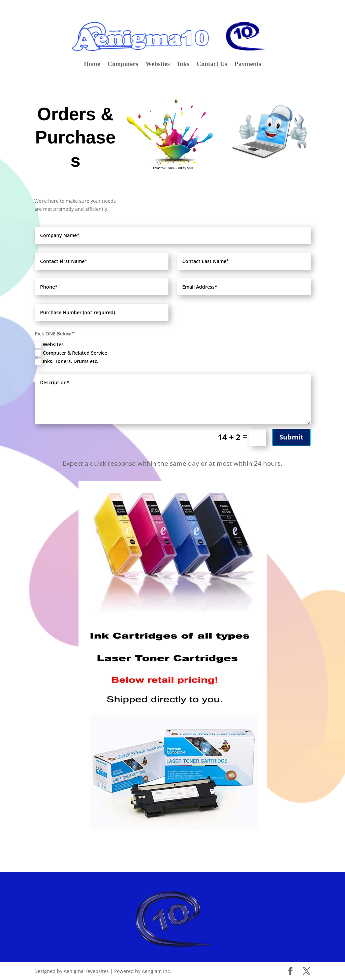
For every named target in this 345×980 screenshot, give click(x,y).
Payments (248, 64)
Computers (123, 64)
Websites (158, 64)
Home (92, 64)
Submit (291, 437)
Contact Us (212, 64)
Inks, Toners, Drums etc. (67, 361)
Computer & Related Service (71, 353)
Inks (183, 64)
